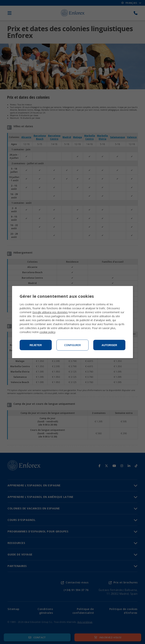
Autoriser (109, 345)
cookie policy (47, 332)
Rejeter (36, 345)
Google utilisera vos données (50, 312)
